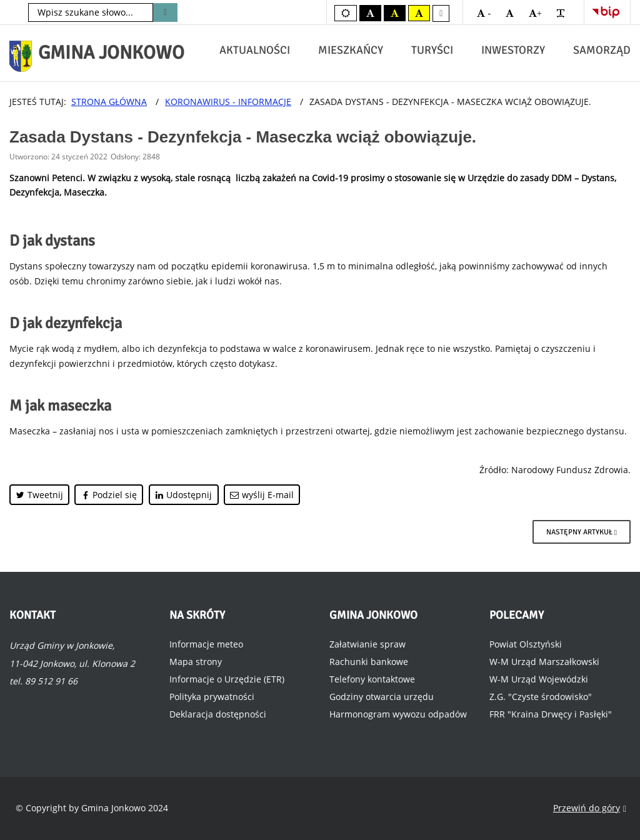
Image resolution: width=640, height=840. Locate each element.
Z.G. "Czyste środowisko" (541, 697)
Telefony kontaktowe (372, 679)
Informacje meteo (206, 644)
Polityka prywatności (212, 697)
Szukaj (165, 12)
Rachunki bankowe (369, 662)
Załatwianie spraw (367, 644)
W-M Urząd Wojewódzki (539, 679)
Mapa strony (196, 662)
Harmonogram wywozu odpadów (398, 714)
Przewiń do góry (590, 808)
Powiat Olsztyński (526, 644)
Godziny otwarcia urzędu (382, 697)
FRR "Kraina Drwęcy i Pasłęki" (551, 714)
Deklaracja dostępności (218, 714)
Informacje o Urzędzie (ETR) (227, 679)
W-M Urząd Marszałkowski (544, 662)
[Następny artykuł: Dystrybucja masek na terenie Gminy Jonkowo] (582, 532)
